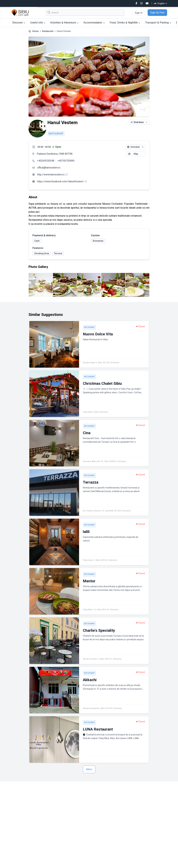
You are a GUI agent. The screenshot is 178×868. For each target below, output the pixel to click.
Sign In (139, 13)
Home (35, 31)
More (89, 769)
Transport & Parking (158, 23)
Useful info (38, 23)
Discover (19, 23)
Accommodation (94, 23)
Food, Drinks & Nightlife (125, 23)
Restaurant (48, 31)
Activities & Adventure (64, 23)
